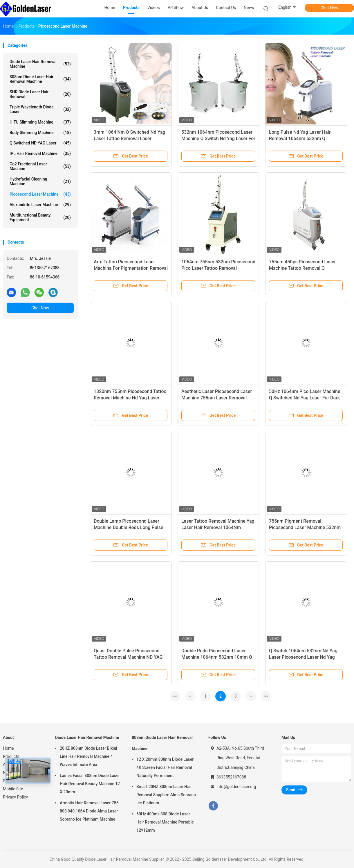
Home (8, 748)
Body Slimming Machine (40, 133)
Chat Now (329, 8)
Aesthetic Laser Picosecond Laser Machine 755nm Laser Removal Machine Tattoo (217, 398)
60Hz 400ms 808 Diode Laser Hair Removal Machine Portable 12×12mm (165, 822)
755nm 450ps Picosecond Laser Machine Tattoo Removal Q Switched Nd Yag (302, 268)
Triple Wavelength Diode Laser (40, 109)
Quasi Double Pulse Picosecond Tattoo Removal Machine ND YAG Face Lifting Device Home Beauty (128, 657)
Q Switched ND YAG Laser (40, 143)
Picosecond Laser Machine (40, 194)
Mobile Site (13, 789)
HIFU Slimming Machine (40, 122)
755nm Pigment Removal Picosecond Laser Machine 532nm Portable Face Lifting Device (305, 527)
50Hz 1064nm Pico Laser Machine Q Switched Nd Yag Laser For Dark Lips (305, 398)
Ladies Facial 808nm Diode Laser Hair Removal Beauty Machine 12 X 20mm (90, 784)
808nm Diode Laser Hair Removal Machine (40, 79)
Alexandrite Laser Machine (40, 205)
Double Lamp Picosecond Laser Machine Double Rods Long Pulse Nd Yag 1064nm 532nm (128, 527)
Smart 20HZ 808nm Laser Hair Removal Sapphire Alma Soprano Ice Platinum (166, 795)
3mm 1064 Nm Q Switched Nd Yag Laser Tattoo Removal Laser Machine (130, 139)
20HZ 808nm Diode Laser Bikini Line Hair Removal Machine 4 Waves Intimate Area (88, 756)
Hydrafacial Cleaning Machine (40, 181)
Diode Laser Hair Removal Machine (40, 64)
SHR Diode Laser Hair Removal (40, 94)
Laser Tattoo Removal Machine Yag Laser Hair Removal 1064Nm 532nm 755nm (218, 527)
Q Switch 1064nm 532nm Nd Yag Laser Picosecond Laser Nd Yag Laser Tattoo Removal (303, 657)
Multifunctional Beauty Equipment (40, 217)
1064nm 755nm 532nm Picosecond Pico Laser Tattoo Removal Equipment (218, 268)
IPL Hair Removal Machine (40, 153)
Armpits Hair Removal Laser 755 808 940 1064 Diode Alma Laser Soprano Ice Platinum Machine (89, 811)
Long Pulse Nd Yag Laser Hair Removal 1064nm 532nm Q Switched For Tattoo (300, 139)
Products (11, 756)
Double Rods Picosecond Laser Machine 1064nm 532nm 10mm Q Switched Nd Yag (217, 657)
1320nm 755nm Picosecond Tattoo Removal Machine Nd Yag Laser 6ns (130, 398)
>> (266, 696)
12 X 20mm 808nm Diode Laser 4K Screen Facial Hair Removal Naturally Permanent (165, 767)
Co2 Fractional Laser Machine (40, 166)
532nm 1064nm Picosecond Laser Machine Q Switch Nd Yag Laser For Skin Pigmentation (218, 139)
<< (175, 696)
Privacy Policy (15, 797)
